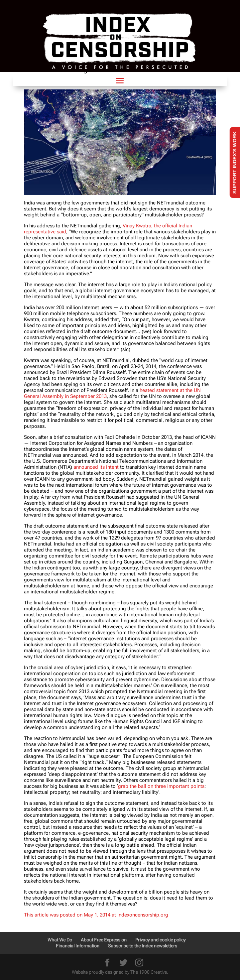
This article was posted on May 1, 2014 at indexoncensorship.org (96, 915)
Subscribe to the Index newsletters (143, 946)
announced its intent (96, 467)
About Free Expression (104, 940)
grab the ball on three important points (161, 786)
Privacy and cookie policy (160, 940)
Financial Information (78, 946)
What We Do (60, 940)
